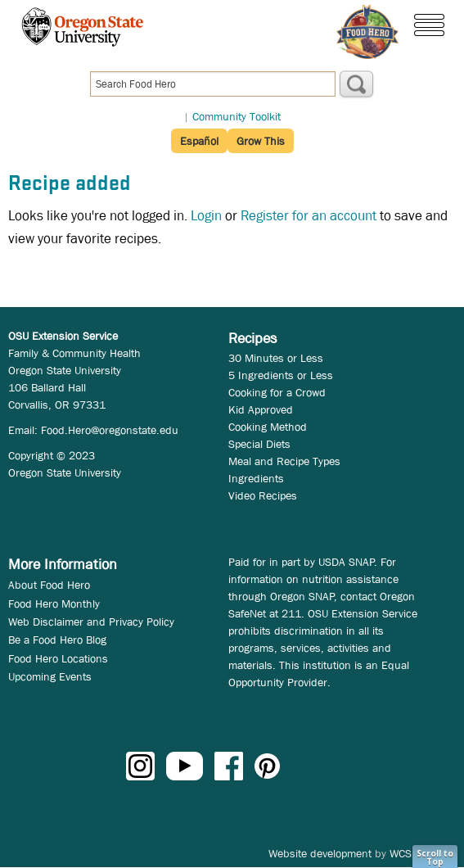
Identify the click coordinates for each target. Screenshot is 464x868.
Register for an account (309, 216)
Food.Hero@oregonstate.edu (110, 430)
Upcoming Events (50, 676)
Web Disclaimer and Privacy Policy (91, 622)
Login (206, 216)
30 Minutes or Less (276, 358)
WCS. (402, 853)
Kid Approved (261, 409)
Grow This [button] (261, 141)
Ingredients (256, 478)
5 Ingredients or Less (281, 375)
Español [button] (199, 141)
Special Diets (259, 444)
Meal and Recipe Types (284, 461)
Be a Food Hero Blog (57, 640)
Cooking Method (268, 427)
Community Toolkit (237, 116)
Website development (320, 853)
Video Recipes (263, 495)
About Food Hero (49, 585)
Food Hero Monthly (54, 604)
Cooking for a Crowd (277, 392)
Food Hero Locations (58, 658)
